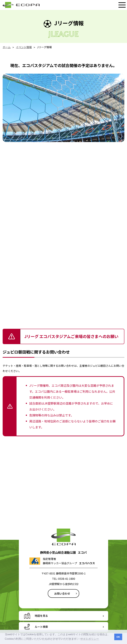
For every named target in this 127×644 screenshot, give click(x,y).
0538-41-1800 (67, 579)
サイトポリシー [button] (90, 639)
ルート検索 (41, 627)
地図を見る (41, 616)
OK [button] (118, 637)
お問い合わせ (62, 593)
